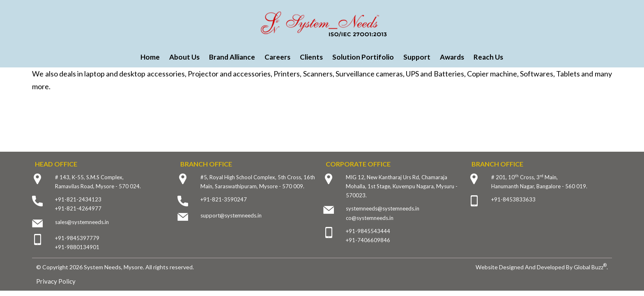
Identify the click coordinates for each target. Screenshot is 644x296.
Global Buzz (590, 267)
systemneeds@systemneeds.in (383, 208)
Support (417, 57)
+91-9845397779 (77, 238)
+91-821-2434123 (78, 199)
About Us (184, 57)
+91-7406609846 (368, 240)
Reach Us (488, 57)
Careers (277, 57)
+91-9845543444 (368, 231)
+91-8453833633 (513, 199)
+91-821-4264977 (78, 208)
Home (150, 57)
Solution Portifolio (363, 57)
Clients (311, 57)
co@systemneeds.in (370, 218)
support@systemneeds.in (231, 215)
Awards (452, 57)
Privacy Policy (56, 281)
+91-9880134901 (77, 247)
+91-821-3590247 (224, 199)
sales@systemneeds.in (82, 222)
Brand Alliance (232, 57)
